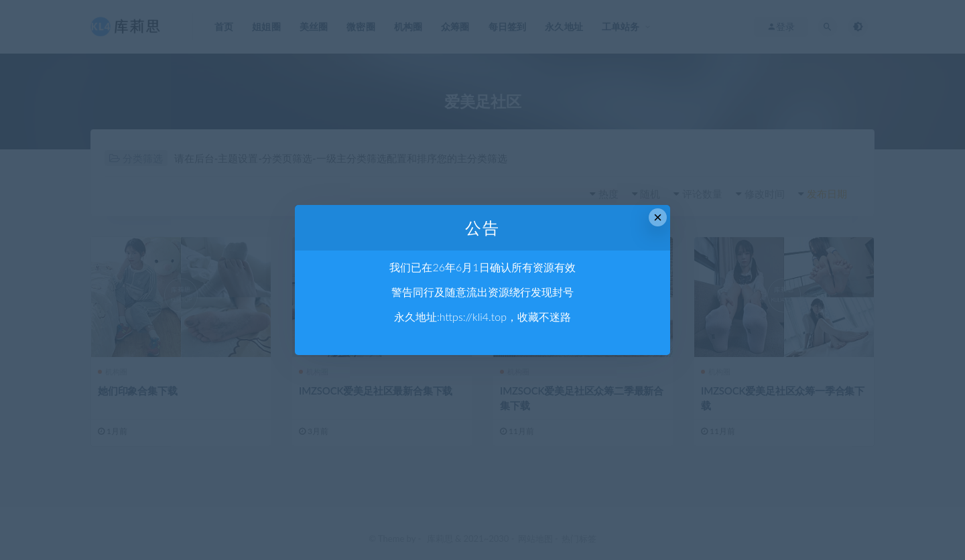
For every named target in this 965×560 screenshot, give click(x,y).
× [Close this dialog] (658, 217)
